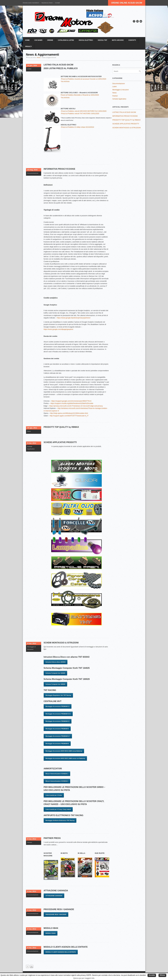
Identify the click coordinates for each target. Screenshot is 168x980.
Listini (29, 69)
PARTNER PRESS (52, 838)
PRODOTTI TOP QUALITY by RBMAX (61, 427)
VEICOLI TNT (102, 40)
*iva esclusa (65, 81)
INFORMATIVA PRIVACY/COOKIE (59, 169)
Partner (30, 842)
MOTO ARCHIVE (118, 40)
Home (39, 57)
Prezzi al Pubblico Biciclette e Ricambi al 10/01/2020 (80, 95)
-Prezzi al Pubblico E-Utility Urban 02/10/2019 (77, 127)
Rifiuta (162, 975)
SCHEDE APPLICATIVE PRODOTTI (60, 442)
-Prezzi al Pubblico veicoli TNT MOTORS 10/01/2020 (80, 113)
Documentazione (33, 173)
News (29, 431)
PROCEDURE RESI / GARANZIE (59, 909)
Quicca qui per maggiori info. (84, 978)
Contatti (57, 3)
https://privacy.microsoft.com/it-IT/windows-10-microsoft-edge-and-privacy (76, 406)
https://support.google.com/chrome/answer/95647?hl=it (71, 401)
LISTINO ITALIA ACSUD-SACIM (59, 65)
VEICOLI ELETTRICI (86, 40)
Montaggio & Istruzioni (121, 90)
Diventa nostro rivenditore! (31, 3)
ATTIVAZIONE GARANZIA (56, 891)
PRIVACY (29, 47)
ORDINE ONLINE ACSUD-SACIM (127, 3)
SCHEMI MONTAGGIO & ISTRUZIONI (61, 643)
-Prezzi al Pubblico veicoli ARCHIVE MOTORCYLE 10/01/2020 (83, 111)
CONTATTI (132, 40)
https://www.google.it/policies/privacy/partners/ (74, 318)
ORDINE (50, 40)
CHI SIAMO (38, 40)
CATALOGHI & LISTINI (66, 40)
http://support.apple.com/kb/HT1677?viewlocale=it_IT (69, 416)
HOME (27, 40)
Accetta (152, 975)
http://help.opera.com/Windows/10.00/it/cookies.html (69, 413)
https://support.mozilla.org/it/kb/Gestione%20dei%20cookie (72, 403)
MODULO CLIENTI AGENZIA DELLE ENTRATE (66, 947)
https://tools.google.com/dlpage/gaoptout (58, 329)
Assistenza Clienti (47, 3)
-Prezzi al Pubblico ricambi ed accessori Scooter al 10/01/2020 (83, 79)
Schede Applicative (119, 99)
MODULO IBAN (51, 928)
